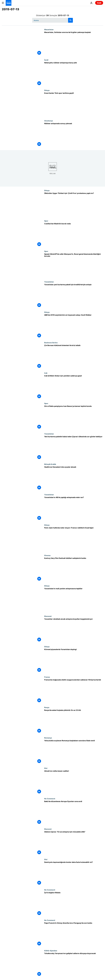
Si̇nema (47, 555)
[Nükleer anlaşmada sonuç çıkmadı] (74, 135)
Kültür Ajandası (51, 951)
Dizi (46, 768)
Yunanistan (49, 282)
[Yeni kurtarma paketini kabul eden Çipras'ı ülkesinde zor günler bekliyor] (74, 448)
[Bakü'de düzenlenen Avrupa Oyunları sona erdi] (74, 813)
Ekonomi (48, 616)
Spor (46, 221)
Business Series (51, 343)
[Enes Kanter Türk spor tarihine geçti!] (74, 104)
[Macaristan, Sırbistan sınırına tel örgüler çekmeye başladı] (74, 44)
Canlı (99, 3)
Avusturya (49, 121)
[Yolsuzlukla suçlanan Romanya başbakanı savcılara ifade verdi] (74, 752)
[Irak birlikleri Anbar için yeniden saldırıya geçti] (74, 387)
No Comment (50, 799)
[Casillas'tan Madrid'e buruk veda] (74, 235)
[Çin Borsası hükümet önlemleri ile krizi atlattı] (74, 357)
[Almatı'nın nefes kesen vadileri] (74, 782)
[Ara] (52, 20)
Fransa (47, 677)
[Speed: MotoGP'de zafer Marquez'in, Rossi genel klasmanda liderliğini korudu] (74, 265)
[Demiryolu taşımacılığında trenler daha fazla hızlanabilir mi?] (74, 874)
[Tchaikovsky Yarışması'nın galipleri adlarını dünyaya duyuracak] (74, 965)
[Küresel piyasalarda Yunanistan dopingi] (74, 661)
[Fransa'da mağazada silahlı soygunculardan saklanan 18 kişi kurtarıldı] (74, 691)
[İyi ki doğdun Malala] (74, 904)
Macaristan (49, 29)
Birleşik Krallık (50, 464)
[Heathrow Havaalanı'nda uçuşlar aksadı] (74, 478)
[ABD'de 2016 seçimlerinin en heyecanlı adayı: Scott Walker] (74, 326)
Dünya (47, 90)
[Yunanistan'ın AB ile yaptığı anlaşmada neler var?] (74, 509)
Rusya (47, 707)
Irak (46, 373)
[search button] (70, 20)
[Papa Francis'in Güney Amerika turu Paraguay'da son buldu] (74, 934)
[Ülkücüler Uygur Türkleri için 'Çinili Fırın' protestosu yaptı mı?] (74, 205)
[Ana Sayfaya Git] (9, 3)
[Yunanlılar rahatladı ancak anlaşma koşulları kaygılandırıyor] (74, 630)
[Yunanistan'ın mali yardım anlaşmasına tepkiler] (74, 600)
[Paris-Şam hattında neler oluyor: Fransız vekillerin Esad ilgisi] (74, 539)
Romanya (48, 738)
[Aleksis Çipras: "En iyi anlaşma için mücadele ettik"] (74, 843)
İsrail (46, 60)
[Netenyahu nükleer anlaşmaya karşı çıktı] (74, 74)
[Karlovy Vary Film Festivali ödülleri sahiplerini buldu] (74, 570)
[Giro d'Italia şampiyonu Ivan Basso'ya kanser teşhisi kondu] (74, 418)
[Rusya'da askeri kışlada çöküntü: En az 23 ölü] (74, 722)
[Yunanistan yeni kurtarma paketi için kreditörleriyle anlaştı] (74, 296)
